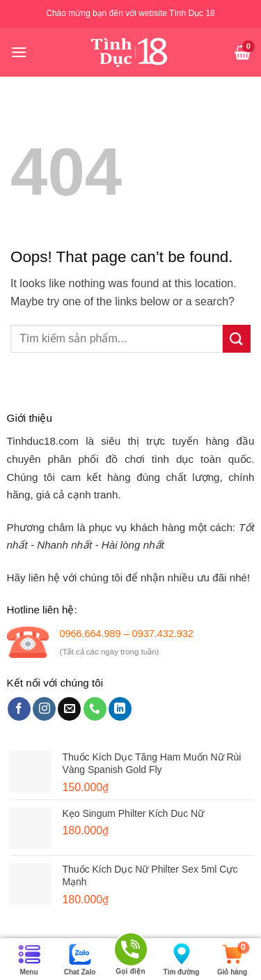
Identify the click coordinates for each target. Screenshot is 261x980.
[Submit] (237, 338)
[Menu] (19, 52)
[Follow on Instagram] (44, 709)
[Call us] (95, 709)
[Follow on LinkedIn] (120, 709)
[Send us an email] (69, 709)
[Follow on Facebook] (19, 709)
